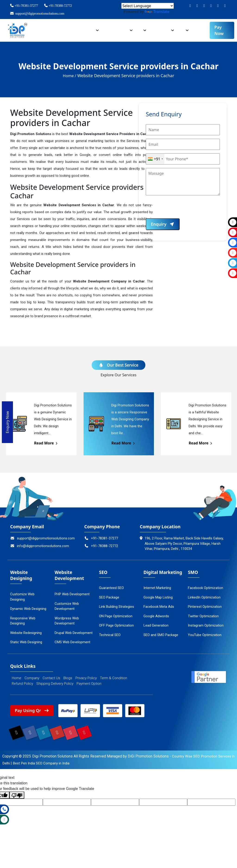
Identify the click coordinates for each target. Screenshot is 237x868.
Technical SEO (110, 635)
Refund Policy (22, 684)
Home (42, 28)
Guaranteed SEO (111, 588)
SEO (141, 28)
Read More (46, 443)
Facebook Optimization (206, 588)
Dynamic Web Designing (28, 609)
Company (61, 28)
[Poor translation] (17, 799)
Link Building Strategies (117, 607)
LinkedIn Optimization (204, 597)
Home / (70, 76)
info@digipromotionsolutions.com (40, 546)
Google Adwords (156, 616)
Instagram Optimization (206, 625)
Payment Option (89, 684)
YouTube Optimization (205, 635)
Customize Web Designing (22, 597)
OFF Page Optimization (116, 625)
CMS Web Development (72, 642)
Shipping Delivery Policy (55, 684)
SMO (182, 28)
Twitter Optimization (203, 616)
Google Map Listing (158, 597)
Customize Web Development (67, 606)
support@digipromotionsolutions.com (37, 13)
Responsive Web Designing (23, 621)
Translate (157, 12)
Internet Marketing (157, 588)
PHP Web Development (72, 594)
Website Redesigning (26, 633)
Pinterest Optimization (205, 607)
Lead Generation (156, 625)
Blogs (68, 678)
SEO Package (109, 597)
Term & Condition (114, 678)
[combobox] (155, 159)
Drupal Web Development (74, 633)
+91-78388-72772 (58, 6)
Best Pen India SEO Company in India (47, 767)
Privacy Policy (86, 678)
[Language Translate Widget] (148, 6)
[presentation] (181, 209)
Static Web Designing (26, 642)
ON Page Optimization (116, 616)
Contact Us (51, 678)
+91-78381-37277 (24, 6)
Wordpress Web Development (67, 621)
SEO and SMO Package (161, 635)
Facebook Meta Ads (159, 607)
